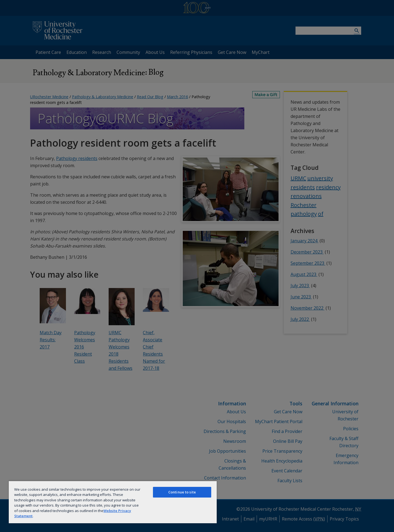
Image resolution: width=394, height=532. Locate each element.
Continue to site (182, 492)
